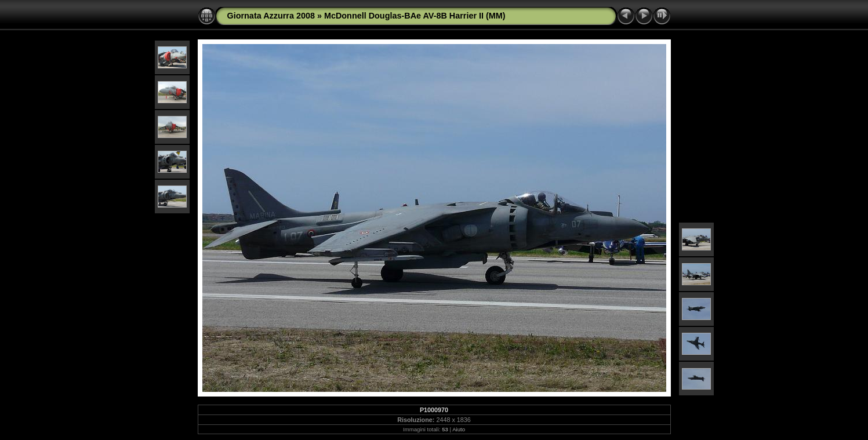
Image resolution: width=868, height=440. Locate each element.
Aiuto (459, 429)
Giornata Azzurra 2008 (271, 16)
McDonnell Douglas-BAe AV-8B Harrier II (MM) (415, 16)
